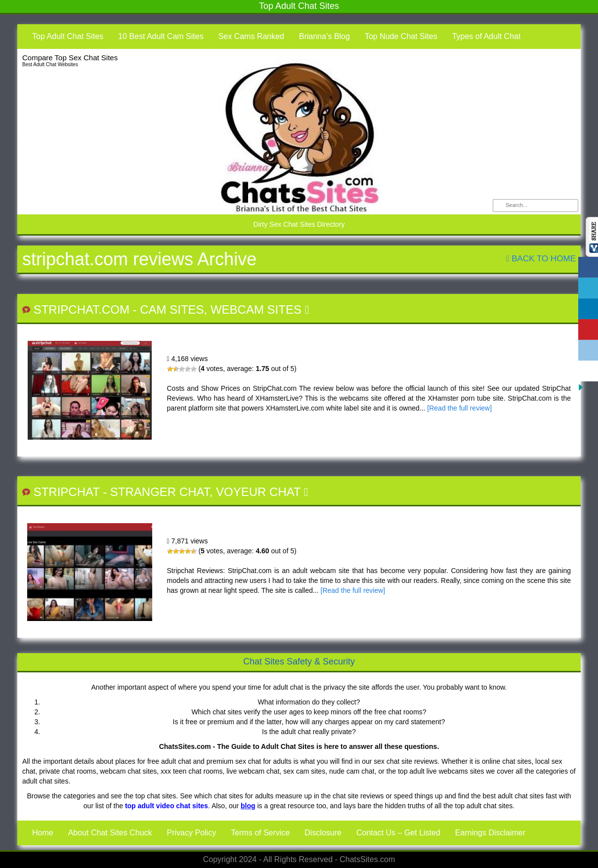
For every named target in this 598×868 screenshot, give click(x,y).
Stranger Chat (160, 492)
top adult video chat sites (167, 806)
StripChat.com (82, 310)
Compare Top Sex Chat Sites (70, 58)
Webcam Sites (256, 310)
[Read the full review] (459, 408)
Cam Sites (172, 310)
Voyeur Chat (258, 492)
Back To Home (541, 259)
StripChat (67, 492)
